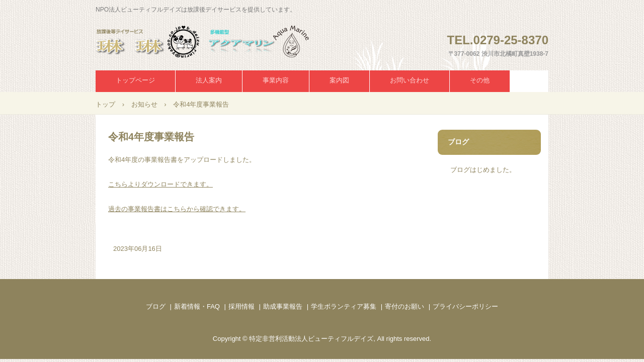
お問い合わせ (410, 80)
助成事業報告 (283, 306)
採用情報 (242, 306)
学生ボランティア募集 (344, 306)
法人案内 (209, 80)
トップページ (135, 80)
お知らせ (144, 104)
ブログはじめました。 (483, 170)
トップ (105, 104)
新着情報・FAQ (197, 306)
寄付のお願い (405, 306)
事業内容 (276, 80)
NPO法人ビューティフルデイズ (213, 41)
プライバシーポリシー (465, 306)
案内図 (339, 80)
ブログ (458, 142)
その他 (480, 80)
